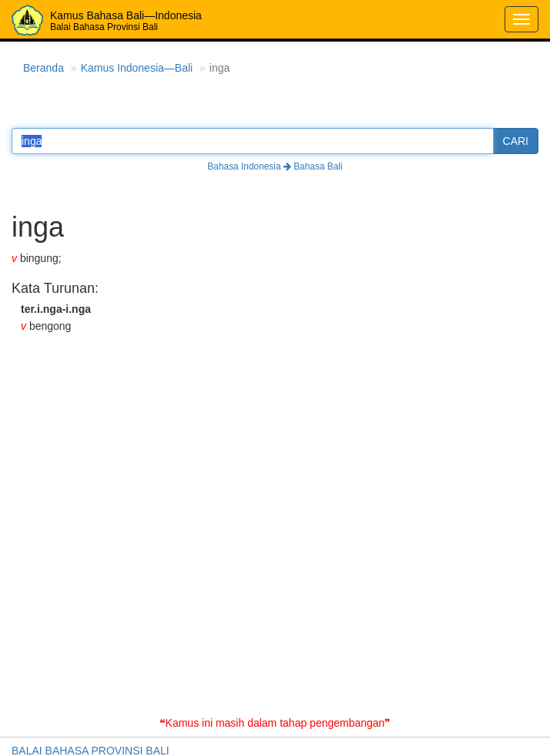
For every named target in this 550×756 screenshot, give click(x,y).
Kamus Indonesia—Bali (137, 68)
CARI (516, 141)
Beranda (44, 68)
